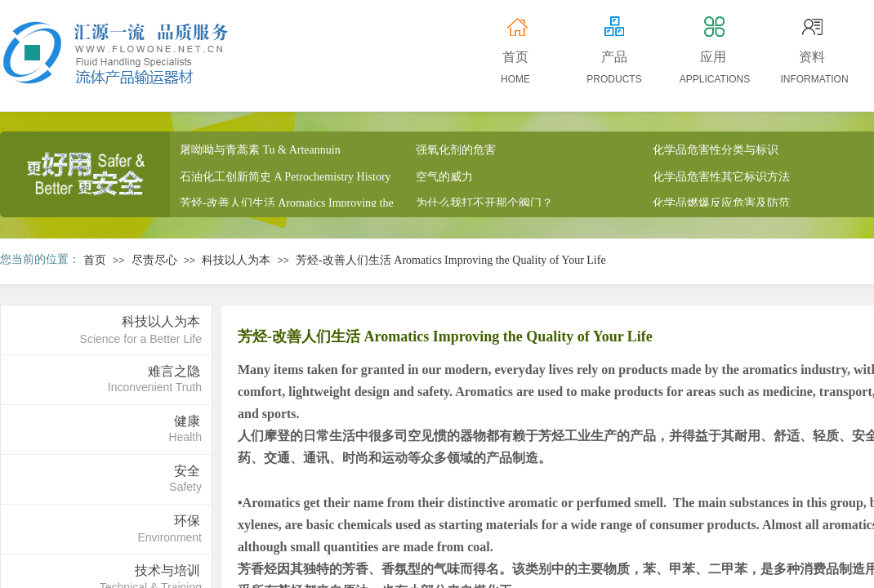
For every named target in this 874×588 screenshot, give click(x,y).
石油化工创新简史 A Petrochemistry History (285, 178)
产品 (614, 57)
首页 (95, 260)
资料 (812, 57)
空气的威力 (444, 178)
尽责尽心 (154, 260)
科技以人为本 (236, 260)
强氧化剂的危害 (456, 151)
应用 (713, 57)
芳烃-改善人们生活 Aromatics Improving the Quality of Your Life (451, 260)
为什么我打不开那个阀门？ (484, 205)
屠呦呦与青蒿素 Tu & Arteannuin (260, 151)
